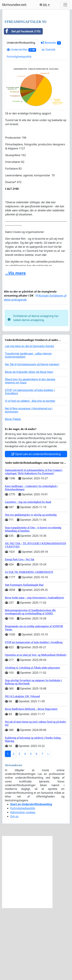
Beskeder (51, 115)
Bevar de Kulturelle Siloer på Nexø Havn (29, 444)
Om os (14, 888)
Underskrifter (21, 122)
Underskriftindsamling (21, 115)
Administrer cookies (23, 884)
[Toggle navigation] (65, 5)
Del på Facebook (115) (22, 103)
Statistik (49, 122)
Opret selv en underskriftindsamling (36, 526)
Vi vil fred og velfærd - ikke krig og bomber (30, 473)
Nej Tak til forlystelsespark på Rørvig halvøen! (32, 436)
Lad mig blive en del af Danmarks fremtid (29, 418)
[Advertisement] (36, 51)
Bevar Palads (13, 491)
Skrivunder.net (14, 5)
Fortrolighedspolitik (19, 129)
